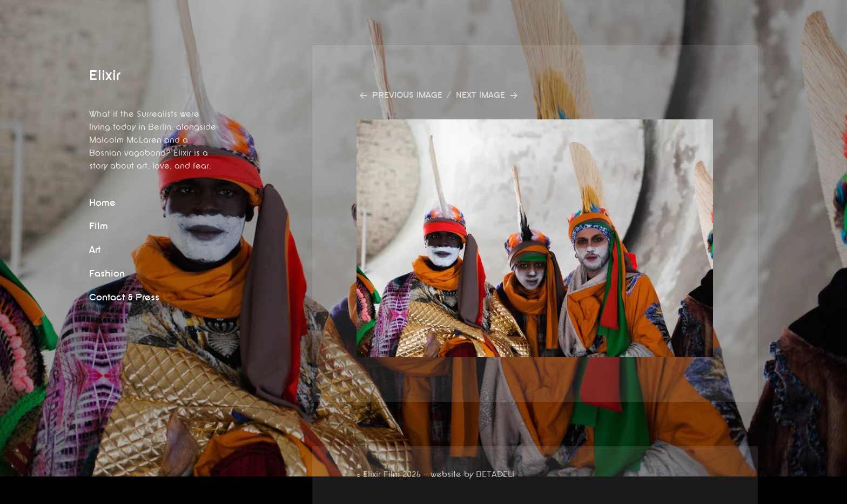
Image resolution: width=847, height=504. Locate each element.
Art (95, 250)
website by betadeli (8, 496)
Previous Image (407, 95)
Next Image (480, 95)
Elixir (105, 75)
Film (99, 226)
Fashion (107, 274)
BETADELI (495, 475)
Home (102, 203)
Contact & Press (124, 297)
